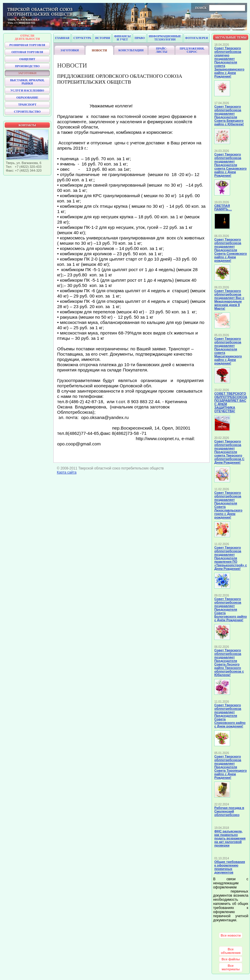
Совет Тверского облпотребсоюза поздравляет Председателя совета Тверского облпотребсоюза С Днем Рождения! (229, 452)
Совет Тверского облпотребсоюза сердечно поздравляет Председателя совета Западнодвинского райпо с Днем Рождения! (229, 62)
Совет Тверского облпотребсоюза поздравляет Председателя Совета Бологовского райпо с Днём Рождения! (231, 609)
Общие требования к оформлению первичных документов (230, 867)
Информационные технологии (165, 38)
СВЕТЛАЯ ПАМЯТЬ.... (223, 207)
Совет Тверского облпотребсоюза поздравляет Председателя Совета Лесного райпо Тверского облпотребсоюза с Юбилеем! (229, 663)
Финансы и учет (122, 38)
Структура (82, 38)
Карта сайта (67, 472)
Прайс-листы (162, 50)
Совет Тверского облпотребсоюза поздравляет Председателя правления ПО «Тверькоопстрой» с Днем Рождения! (231, 558)
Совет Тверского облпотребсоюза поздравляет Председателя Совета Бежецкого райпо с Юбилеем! (229, 115)
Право (140, 38)
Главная (62, 38)
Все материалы (231, 967)
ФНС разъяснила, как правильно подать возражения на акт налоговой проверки (230, 838)
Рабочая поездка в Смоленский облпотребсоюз (229, 811)
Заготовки (69, 50)
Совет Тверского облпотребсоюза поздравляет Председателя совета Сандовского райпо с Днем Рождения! (230, 165)
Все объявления (231, 951)
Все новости (231, 935)
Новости (99, 50)
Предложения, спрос (192, 50)
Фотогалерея (197, 38)
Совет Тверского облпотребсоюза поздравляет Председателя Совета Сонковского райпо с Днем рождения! (231, 250)
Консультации (131, 50)
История (103, 38)
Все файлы (231, 959)
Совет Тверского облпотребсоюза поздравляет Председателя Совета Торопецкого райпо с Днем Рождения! (231, 767)
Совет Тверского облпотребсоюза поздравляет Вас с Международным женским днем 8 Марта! (229, 300)
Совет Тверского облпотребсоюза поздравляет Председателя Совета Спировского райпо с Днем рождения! (230, 716)
